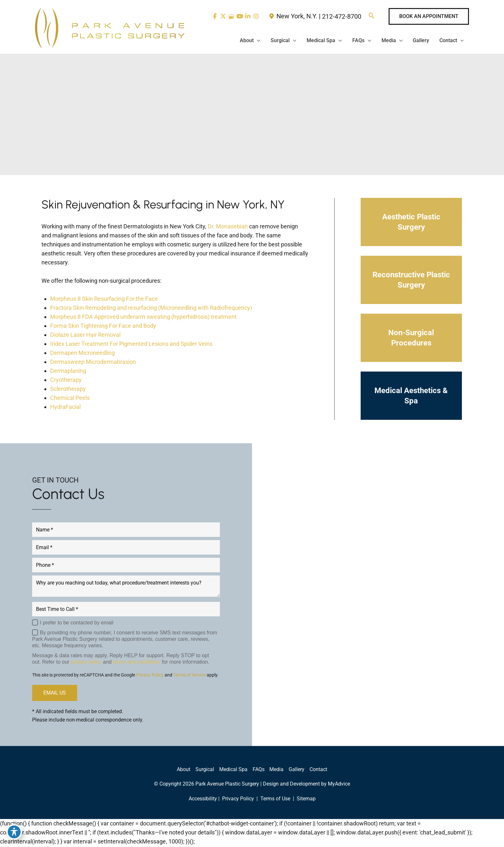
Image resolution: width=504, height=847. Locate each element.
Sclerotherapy (68, 390)
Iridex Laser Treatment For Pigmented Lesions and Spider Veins (131, 345)
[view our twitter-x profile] (221, 16)
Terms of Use (275, 800)
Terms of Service (189, 676)
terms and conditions (137, 663)
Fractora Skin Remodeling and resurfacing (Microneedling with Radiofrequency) (151, 309)
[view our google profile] (230, 16)
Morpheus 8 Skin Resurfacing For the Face (104, 300)
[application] (257, 41)
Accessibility (203, 800)
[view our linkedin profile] (247, 16)
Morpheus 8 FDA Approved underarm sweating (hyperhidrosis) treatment (143, 318)
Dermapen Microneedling (82, 354)
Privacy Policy (150, 676)
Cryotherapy (66, 381)
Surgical (205, 770)
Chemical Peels (70, 399)
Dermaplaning (68, 372)
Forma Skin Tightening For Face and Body (103, 327)
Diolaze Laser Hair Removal (85, 336)
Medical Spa (233, 770)
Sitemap (306, 800)
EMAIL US (55, 694)
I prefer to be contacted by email (77, 624)
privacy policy (86, 663)
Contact (319, 770)
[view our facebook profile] (213, 16)
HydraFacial (65, 408)
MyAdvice (339, 785)
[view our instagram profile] (256, 16)
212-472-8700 (342, 17)
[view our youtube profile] (239, 16)
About (184, 770)
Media (277, 770)
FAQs (259, 770)
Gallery (297, 770)
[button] (372, 17)
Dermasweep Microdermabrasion (93, 363)
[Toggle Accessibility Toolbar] (14, 833)
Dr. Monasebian (228, 227)
